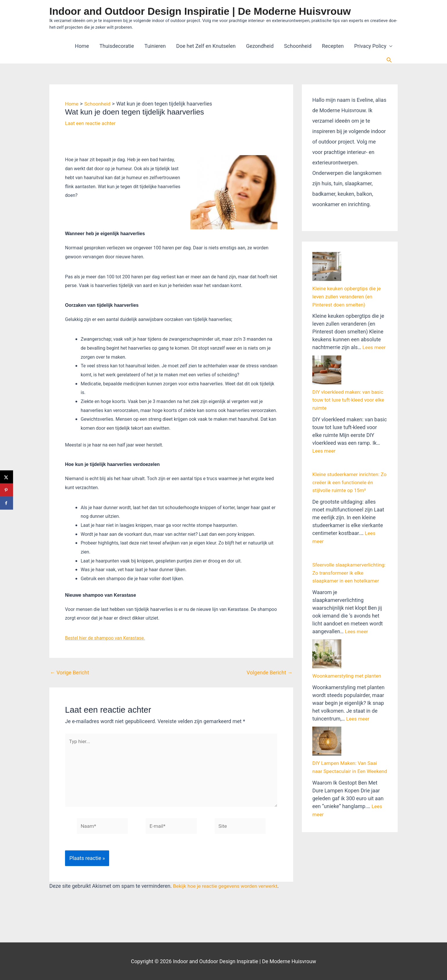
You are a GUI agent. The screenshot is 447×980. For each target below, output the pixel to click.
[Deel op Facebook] (7, 503)
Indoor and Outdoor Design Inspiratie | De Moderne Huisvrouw (200, 11)
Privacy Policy (370, 46)
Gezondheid (260, 46)
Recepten (333, 46)
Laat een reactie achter (92, 123)
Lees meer (375, 325)
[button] (389, 60)
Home (82, 46)
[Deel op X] (7, 477)
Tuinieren (155, 46)
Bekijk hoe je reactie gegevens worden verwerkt (228, 890)
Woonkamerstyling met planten (348, 616)
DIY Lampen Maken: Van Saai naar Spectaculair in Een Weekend (346, 690)
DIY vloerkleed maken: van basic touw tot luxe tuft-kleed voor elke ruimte (350, 356)
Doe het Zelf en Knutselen (206, 46)
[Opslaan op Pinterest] (7, 490)
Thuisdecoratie (117, 46)
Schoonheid (298, 46)
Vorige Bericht (70, 673)
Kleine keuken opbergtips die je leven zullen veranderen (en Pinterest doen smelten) (348, 275)
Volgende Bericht (270, 673)
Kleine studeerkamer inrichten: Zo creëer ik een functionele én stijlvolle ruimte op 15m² (348, 438)
